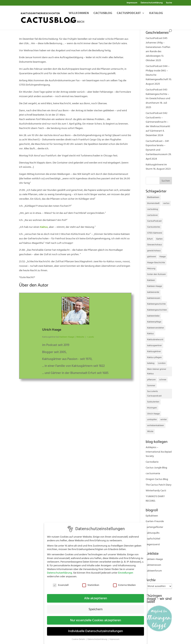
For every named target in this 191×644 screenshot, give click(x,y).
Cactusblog (103, 13)
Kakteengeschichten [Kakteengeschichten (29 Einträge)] (157, 310)
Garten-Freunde (155, 521)
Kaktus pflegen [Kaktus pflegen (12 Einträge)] (154, 357)
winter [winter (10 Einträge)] (164, 419)
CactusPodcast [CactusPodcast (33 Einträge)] (154, 221)
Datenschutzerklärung (152, 3)
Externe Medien (124, 583)
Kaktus (44, 227)
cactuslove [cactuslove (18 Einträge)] (152, 215)
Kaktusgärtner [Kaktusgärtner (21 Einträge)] (154, 351)
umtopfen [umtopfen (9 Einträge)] (152, 419)
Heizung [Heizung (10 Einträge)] (151, 269)
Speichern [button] (96, 607)
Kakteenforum (154, 571)
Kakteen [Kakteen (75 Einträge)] (151, 280)
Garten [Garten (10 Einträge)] (159, 239)
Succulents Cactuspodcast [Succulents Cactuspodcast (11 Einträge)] (154, 394)
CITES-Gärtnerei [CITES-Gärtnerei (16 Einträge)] (155, 233)
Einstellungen (126, 570)
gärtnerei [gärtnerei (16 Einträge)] (152, 257)
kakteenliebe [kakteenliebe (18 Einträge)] (153, 316)
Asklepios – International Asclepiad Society (159, 452)
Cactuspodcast (129, 13)
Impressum (132, 3)
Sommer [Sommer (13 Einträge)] (151, 386)
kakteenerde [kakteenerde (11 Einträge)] (153, 292)
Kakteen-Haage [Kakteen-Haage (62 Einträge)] (155, 286)
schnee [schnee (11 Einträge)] (163, 380)
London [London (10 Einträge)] (162, 363)
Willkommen (79, 13)
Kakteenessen (153, 565)
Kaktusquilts (153, 533)
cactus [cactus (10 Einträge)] (166, 203)
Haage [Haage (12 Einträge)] (163, 257)
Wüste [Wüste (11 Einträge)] (150, 431)
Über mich (76, 22)
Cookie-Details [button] (79, 637)
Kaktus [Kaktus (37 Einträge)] (150, 334)
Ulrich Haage (52, 330)
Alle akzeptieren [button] (96, 596)
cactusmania (153, 473)
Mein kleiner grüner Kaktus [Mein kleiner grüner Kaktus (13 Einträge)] (157, 371)
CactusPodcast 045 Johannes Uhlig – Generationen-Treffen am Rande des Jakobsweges (158, 47)
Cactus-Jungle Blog (156, 468)
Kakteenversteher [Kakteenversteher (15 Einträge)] (156, 328)
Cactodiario (152, 462)
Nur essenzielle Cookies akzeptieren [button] (96, 618)
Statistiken (91, 583)
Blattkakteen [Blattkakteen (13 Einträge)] (153, 197)
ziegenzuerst (153, 544)
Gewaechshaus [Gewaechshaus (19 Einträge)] (155, 245)
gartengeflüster (154, 527)
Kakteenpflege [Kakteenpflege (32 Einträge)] (154, 322)
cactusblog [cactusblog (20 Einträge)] (153, 209)
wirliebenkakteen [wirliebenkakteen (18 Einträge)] (156, 425)
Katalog (156, 13)
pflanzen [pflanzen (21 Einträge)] (151, 380)
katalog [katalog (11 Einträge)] (151, 363)
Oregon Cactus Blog (157, 479)
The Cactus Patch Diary (159, 485)
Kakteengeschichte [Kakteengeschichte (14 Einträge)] (156, 304)
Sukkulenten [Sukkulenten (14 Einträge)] (153, 402)
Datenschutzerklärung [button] (98, 637)
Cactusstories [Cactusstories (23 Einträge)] (154, 227)
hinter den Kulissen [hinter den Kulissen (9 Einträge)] (156, 274)
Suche (169, 3)
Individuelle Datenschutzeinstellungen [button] (95, 629)
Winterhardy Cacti (156, 491)
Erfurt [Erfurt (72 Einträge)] (150, 239)
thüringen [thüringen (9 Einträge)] (152, 408)
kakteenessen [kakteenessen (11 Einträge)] (154, 298)
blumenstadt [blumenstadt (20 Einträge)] (153, 203)
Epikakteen (152, 516)
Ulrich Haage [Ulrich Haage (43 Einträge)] (153, 414)
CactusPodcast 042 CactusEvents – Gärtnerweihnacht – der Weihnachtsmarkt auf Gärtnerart (158, 122)
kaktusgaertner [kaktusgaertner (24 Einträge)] (154, 345)
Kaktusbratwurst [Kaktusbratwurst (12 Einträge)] (155, 340)
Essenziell (61, 583)
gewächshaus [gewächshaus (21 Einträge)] (154, 251)
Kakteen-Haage (154, 559)
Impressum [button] (114, 637)
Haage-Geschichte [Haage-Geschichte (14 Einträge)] (156, 263)
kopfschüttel (153, 539)
